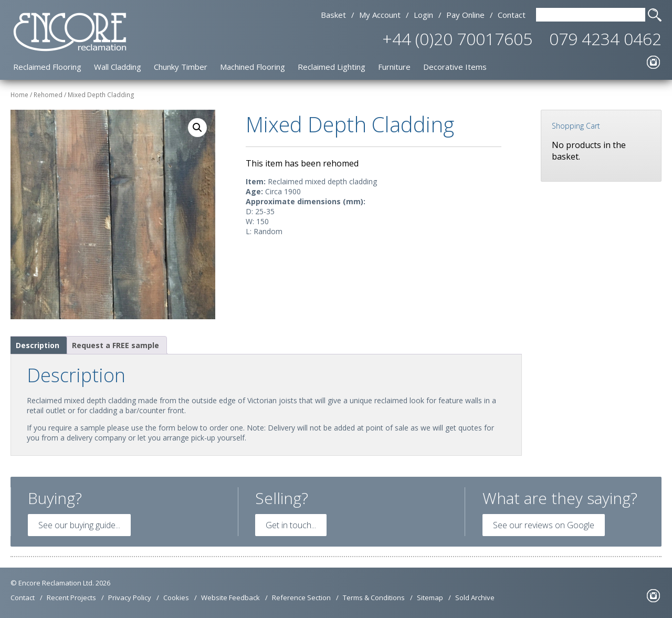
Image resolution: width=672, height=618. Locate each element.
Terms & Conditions (374, 598)
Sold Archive (475, 598)
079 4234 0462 (605, 39)
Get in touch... (291, 525)
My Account (380, 15)
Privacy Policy (130, 598)
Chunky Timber (181, 67)
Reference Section (301, 598)
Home (19, 95)
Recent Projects (71, 598)
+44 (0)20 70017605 (457, 39)
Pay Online (465, 15)
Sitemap (430, 598)
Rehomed (48, 95)
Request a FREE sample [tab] (115, 345)
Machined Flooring (253, 67)
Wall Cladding (118, 67)
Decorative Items (455, 67)
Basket (333, 15)
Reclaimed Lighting (332, 67)
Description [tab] (38, 345)
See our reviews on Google (544, 525)
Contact (512, 15)
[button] (197, 128)
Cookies (176, 598)
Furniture (394, 67)
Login (423, 15)
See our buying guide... (79, 525)
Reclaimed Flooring (47, 67)
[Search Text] (591, 15)
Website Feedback (230, 598)
